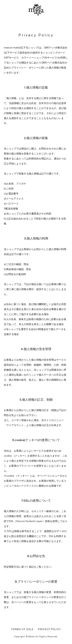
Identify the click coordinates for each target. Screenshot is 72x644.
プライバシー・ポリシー (25, 68)
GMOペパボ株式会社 (56, 48)
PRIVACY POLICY (49, 629)
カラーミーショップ (33, 58)
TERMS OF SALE (22, 629)
